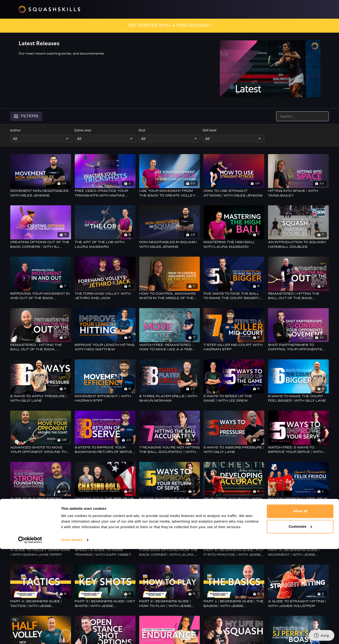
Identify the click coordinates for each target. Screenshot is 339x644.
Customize (300, 621)
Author (16, 130)
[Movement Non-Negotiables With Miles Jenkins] (41, 193)
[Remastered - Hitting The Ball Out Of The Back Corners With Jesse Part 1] (41, 347)
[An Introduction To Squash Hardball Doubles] (298, 245)
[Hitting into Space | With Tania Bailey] (298, 193)
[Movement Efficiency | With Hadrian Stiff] (105, 399)
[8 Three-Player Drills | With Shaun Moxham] (170, 399)
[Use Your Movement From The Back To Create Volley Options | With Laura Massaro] (170, 193)
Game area (83, 130)
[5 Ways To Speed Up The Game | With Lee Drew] (234, 399)
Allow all (300, 606)
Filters (26, 116)
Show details (72, 635)
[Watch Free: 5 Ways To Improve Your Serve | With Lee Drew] (298, 450)
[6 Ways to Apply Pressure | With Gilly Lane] (41, 399)
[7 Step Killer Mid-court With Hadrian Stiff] (234, 347)
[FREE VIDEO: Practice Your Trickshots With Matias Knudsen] (105, 193)
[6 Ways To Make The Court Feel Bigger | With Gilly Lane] (298, 399)
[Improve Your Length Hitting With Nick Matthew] (105, 347)
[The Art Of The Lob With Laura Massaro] (105, 245)
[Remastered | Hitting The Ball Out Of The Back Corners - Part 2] (298, 296)
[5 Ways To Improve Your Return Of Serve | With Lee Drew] (170, 501)
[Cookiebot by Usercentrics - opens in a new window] (30, 635)
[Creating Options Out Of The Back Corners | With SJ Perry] (41, 245)
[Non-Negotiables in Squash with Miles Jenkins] (170, 245)
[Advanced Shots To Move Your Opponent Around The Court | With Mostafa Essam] (41, 450)
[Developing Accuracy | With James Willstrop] (234, 501)
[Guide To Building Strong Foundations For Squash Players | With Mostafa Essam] (41, 501)
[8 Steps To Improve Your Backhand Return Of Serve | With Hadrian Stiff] (105, 450)
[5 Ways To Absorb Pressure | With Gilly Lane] (234, 450)
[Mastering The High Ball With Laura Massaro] (234, 245)
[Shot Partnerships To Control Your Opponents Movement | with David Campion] (298, 347)
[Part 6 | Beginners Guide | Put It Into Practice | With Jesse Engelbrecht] (234, 553)
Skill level (210, 130)
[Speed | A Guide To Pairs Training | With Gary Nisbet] (105, 553)
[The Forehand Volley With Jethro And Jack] (105, 296)
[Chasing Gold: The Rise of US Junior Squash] (105, 501)
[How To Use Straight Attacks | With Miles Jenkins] (234, 193)
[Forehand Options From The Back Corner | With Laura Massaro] (170, 553)
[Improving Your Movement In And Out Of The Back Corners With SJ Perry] (41, 296)
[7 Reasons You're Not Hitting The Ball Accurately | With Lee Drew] (170, 450)
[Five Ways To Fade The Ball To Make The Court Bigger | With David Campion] (234, 296)
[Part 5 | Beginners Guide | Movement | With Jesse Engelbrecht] (298, 553)
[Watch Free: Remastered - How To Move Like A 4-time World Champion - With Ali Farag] (170, 347)
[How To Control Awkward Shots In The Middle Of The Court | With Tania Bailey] (170, 296)
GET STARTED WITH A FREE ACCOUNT (170, 26)
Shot (142, 130)
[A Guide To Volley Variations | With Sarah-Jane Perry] (41, 553)
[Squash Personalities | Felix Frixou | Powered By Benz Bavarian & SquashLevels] (298, 501)
